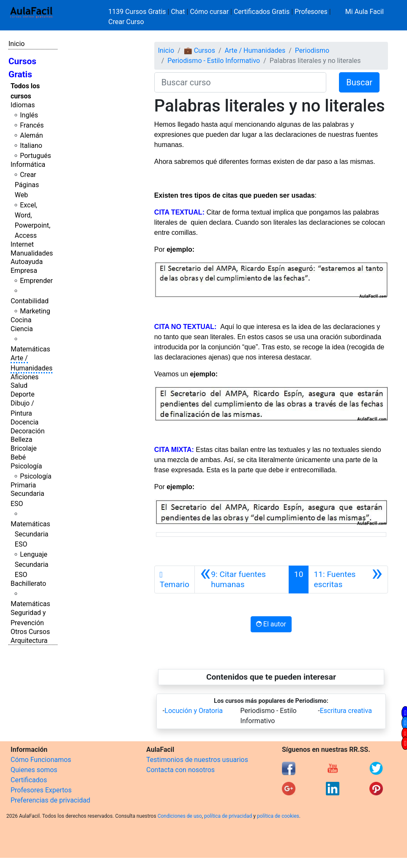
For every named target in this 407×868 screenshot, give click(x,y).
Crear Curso (126, 22)
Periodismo (312, 50)
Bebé (18, 457)
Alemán (31, 135)
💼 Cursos (199, 50)
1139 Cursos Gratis (138, 12)
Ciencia (22, 329)
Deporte (23, 394)
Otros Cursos (30, 632)
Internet (22, 244)
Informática (28, 165)
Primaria (23, 485)
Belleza (21, 439)
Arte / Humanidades (255, 50)
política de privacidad (228, 816)
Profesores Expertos (41, 790)
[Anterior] (242, 580)
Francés (32, 125)
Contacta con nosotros (180, 770)
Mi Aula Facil (365, 12)
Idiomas (23, 105)
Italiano (31, 146)
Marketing (35, 311)
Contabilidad (30, 301)
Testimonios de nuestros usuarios (197, 760)
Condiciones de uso (180, 816)
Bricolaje (24, 448)
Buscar (359, 82)
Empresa (24, 271)
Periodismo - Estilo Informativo (214, 61)
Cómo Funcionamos (41, 760)
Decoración (28, 431)
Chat (178, 12)
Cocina (21, 320)
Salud (19, 385)
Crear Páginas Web (27, 185)
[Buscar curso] (240, 82)
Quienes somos (34, 770)
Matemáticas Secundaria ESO (30, 534)
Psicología (26, 466)
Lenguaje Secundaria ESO (32, 565)
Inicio (16, 44)
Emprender (36, 281)
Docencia (25, 422)
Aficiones (25, 377)
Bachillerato (28, 584)
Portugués (36, 156)
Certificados (29, 780)
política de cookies (278, 816)
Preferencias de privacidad (51, 800)
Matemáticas (30, 349)
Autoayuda (27, 262)
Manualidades (32, 253)
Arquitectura (29, 641)
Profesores (311, 12)
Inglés (29, 115)
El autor (271, 624)
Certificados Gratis (262, 12)
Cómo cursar (209, 12)
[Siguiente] (348, 580)
